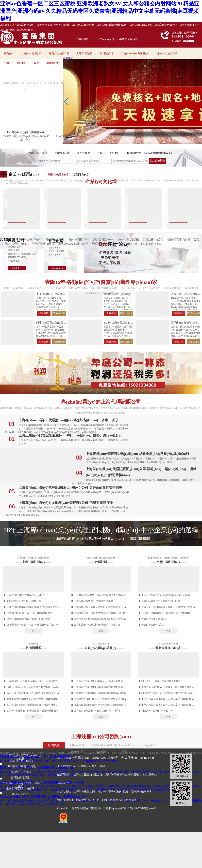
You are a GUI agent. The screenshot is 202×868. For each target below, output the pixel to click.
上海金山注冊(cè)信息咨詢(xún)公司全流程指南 (98, 681)
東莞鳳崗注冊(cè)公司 (29, 239)
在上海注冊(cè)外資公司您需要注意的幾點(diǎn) (166, 613)
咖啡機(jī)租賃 (129, 244)
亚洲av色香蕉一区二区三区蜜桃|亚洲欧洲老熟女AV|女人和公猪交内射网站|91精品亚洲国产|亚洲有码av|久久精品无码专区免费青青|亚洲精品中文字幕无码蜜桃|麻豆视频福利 (100, 11)
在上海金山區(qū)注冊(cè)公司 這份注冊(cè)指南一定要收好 (105, 705)
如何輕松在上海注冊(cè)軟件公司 (24, 601)
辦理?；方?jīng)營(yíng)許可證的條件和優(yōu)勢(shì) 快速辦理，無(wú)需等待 (48, 687)
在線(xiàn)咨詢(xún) (59, 314)
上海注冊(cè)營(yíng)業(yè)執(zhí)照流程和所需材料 (33, 607)
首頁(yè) (9, 53)
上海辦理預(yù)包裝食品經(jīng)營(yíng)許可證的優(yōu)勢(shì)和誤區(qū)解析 (47, 681)
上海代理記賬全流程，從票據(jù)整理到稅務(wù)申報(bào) (104, 607)
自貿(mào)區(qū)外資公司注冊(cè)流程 (161, 601)
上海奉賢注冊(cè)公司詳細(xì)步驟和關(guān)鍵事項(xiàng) (104, 693)
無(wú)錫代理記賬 (128, 239)
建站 (197, 239)
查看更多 (68, 59)
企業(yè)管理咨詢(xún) (15, 244)
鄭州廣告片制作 (55, 239)
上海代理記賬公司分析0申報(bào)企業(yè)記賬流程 (100, 613)
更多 (34, 631)
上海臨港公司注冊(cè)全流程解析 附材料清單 (97, 711)
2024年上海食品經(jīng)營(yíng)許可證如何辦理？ (32, 705)
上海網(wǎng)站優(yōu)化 (73, 244)
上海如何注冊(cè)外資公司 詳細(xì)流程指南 (29, 613)
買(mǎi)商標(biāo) (79, 239)
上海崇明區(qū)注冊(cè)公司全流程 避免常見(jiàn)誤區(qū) (104, 699)
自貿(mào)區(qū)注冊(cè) (135, 53)
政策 (36, 63)
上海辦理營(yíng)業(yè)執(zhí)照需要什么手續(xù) (32, 625)
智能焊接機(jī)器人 (43, 244)
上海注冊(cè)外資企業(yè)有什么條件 (26, 595)
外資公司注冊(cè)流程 (153, 625)
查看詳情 (44, 313)
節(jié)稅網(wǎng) (151, 244)
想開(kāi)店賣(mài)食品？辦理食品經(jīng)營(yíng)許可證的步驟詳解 (42, 699)
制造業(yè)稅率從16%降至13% (157, 711)
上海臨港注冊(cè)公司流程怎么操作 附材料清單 (99, 687)
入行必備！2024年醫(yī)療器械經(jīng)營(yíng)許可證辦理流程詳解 (41, 693)
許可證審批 (107, 53)
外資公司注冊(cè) (59, 53)
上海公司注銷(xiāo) (15, 63)
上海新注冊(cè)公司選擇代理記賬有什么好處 (97, 625)
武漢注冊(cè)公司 (153, 239)
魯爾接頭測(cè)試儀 (179, 239)
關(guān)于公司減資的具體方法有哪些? (162, 681)
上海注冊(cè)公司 (37, 153)
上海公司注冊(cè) (31, 53)
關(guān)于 (53, 63)
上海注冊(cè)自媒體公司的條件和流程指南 (29, 619)
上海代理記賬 (84, 53)
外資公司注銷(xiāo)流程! (154, 619)
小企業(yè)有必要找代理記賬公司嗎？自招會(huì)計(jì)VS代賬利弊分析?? (112, 595)
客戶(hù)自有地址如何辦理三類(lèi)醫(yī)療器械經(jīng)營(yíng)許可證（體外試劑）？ (51, 711)
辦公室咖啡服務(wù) (104, 244)
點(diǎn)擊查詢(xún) (158, 161)
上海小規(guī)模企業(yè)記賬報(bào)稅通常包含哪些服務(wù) (105, 619)
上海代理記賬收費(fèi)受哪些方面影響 (94, 601)
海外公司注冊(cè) (167, 53)
